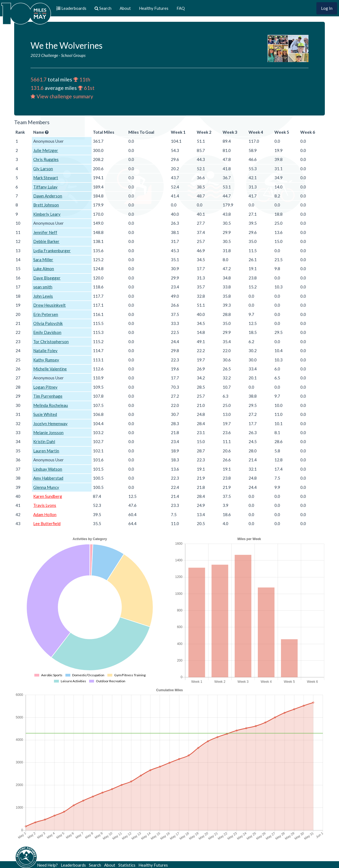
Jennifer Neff (45, 232)
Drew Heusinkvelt (49, 305)
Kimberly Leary (47, 214)
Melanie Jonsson (48, 433)
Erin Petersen (46, 314)
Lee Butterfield (47, 523)
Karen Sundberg (48, 496)
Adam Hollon (45, 514)
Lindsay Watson (48, 469)
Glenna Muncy (46, 487)
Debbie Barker (46, 241)
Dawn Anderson (48, 196)
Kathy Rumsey (46, 360)
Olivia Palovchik (48, 323)
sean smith (43, 287)
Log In (327, 8)
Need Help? (47, 865)
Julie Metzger (46, 150)
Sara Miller (43, 260)
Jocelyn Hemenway (50, 424)
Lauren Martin (46, 451)
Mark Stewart (46, 178)
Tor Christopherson (51, 342)
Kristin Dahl (44, 441)
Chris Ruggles (46, 159)
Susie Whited (45, 414)
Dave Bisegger (47, 278)
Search (95, 865)
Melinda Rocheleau (51, 405)
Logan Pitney (45, 387)
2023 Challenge (44, 55)
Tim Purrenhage (48, 396)
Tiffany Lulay (45, 187)
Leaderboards (73, 865)
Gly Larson (43, 169)
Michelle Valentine (50, 369)
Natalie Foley (45, 351)
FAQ (181, 8)
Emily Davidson (47, 332)
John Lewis (43, 296)
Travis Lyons (45, 505)
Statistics (127, 865)
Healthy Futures (154, 8)
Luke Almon (44, 269)
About (125, 8)
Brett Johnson (46, 205)
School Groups (73, 55)
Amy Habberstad (48, 478)
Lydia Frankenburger (52, 251)
